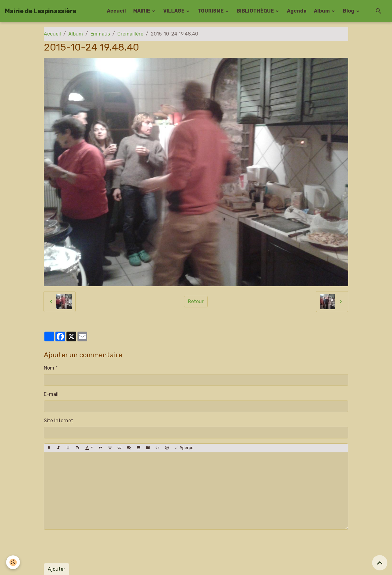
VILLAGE (174, 11)
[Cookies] (13, 562)
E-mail (51, 394)
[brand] (41, 11)
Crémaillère (130, 34)
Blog (349, 11)
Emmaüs (100, 34)
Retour (196, 301)
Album (322, 11)
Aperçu (184, 448)
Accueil (116, 11)
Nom (49, 368)
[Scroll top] (380, 563)
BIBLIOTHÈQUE (256, 11)
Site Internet (58, 421)
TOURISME (211, 11)
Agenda (297, 11)
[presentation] (90, 547)
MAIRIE (142, 11)
